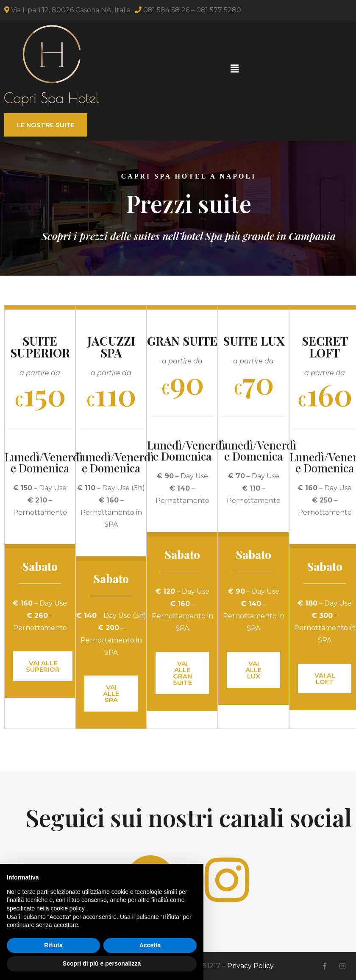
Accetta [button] (150, 945)
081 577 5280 (219, 10)
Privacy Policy (250, 966)
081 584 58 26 (166, 10)
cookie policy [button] (68, 908)
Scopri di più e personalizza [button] (102, 963)
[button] (234, 69)
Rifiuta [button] (53, 945)
